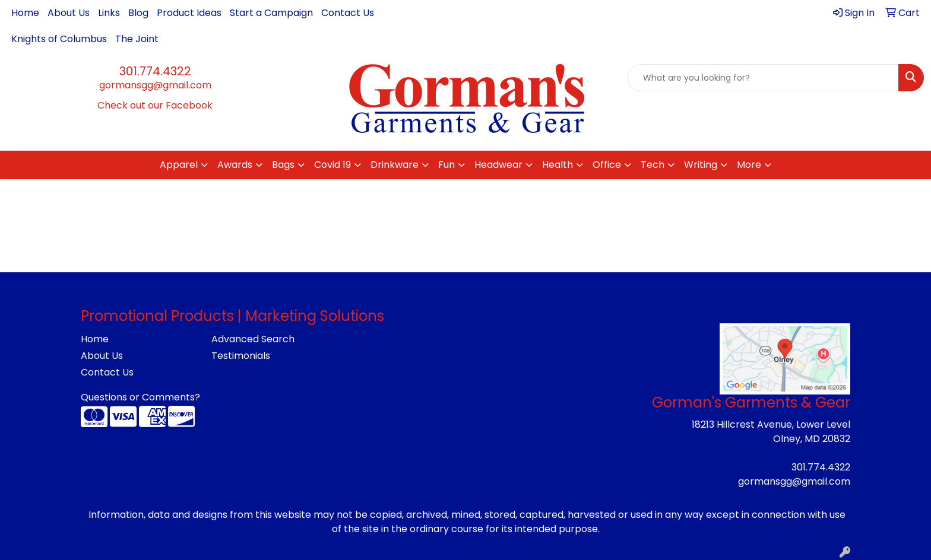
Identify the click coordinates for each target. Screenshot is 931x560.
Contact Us (348, 13)
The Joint (137, 39)
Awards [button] (235, 165)
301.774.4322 (155, 71)
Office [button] (607, 165)
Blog (138, 13)
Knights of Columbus (59, 39)
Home (25, 13)
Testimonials (241, 356)
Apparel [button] (179, 165)
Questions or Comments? (140, 397)
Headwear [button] (498, 165)
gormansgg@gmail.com (155, 85)
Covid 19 (332, 165)
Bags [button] (283, 165)
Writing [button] (701, 165)
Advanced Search (253, 339)
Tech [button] (653, 165)
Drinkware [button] (395, 165)
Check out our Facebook (155, 105)
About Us (69, 13)
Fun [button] (446, 165)
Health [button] (558, 165)
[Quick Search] (763, 78)
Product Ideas (189, 13)
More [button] (749, 165)
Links (109, 13)
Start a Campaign (271, 13)
